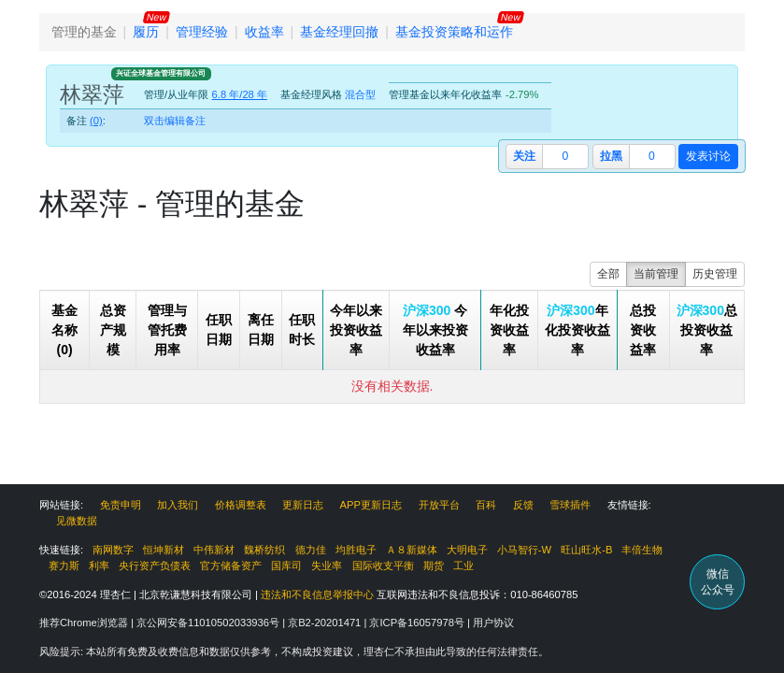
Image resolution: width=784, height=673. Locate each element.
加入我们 (178, 505)
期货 (434, 566)
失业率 (327, 566)
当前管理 (656, 274)
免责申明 (121, 505)
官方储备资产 (231, 566)
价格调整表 (241, 505)
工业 (463, 566)
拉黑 (611, 156)
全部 (608, 274)
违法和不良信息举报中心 (317, 594)
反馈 (523, 505)
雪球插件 (570, 505)
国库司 (286, 566)
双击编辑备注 (175, 121)
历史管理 (715, 274)
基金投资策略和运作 (454, 32)
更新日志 (303, 505)
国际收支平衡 (383, 566)
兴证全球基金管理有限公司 (161, 73)
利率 (99, 566)
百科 (486, 505)
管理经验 (202, 32)
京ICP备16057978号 (418, 623)
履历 (146, 32)
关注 (524, 156)
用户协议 (493, 623)
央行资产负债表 (155, 566)
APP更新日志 (371, 505)
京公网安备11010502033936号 (209, 623)
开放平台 (439, 505)
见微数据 (77, 521)
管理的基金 (84, 32)
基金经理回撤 (339, 32)
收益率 (264, 32)
